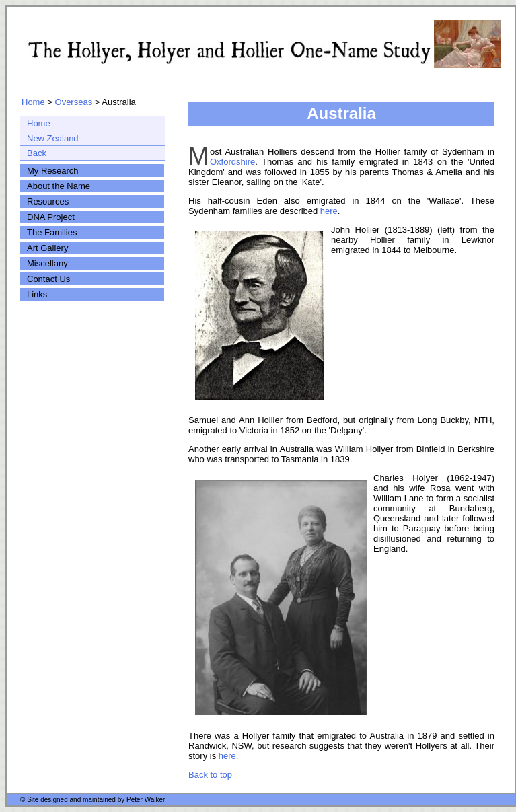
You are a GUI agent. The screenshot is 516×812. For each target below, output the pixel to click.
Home (33, 102)
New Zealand (53, 138)
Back (37, 153)
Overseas (74, 102)
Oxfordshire (232, 162)
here (329, 211)
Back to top (210, 775)
